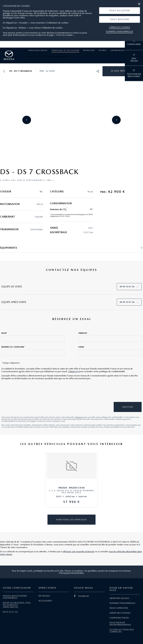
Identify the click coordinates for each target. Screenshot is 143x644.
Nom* (4, 333)
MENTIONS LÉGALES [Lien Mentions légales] (119, 598)
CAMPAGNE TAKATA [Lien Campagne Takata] (119, 618)
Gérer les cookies (120, 27)
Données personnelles (119, 31)
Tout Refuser (120, 19)
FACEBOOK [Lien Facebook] (81, 596)
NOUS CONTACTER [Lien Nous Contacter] (119, 608)
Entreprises (118, 50)
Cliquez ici (73, 371)
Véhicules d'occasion (65, 50)
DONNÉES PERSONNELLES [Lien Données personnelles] (122, 603)
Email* (81, 347)
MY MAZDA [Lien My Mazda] (44, 596)
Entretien (89, 50)
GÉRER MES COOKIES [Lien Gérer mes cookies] (120, 613)
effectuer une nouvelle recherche (79, 552)
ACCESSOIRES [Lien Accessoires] (45, 601)
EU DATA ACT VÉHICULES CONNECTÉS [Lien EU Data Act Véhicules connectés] (122, 631)
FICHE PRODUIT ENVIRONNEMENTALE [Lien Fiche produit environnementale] (120, 624)
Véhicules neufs (38, 50)
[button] (120, 11)
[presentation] (121, 392)
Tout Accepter (120, 11)
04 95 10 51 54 (10, 612)
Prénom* (83, 333)
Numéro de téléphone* (13, 347)
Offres (103, 50)
